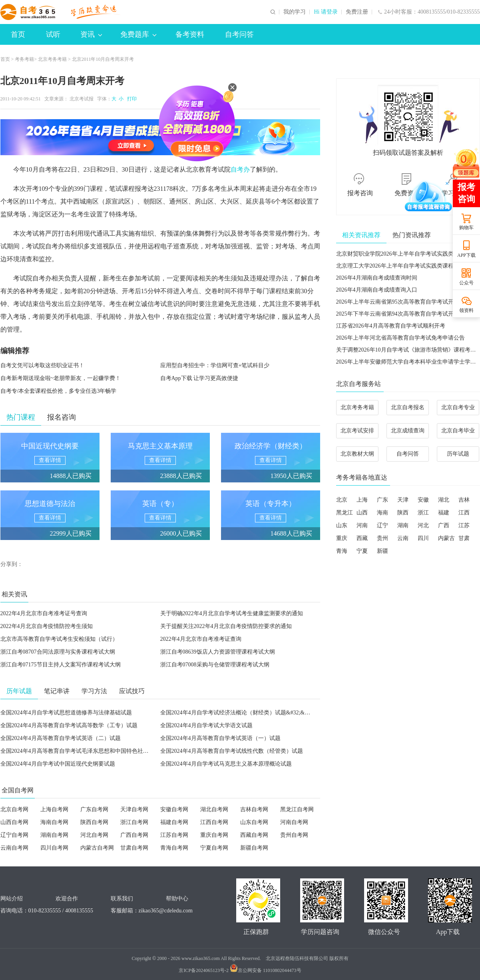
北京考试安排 (357, 431)
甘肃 (464, 538)
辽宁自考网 (14, 835)
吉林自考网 (254, 809)
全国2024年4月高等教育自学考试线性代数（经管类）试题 (232, 751)
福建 (444, 513)
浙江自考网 (134, 822)
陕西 (403, 513)
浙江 (423, 513)
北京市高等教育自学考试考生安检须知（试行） (59, 639)
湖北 (444, 500)
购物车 (466, 228)
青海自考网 (174, 848)
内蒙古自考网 (97, 848)
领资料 (466, 310)
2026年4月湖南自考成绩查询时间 (377, 278)
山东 (342, 525)
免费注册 (357, 12)
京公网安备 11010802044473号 (266, 970)
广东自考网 (94, 809)
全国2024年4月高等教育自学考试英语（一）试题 (220, 738)
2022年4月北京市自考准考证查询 (201, 639)
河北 (423, 525)
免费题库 (138, 34)
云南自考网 (14, 848)
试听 (53, 34)
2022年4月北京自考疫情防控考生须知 (47, 626)
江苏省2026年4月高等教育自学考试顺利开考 (391, 326)
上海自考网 (54, 809)
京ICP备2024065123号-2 (204, 970)
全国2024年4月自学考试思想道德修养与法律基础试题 (66, 713)
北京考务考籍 (52, 59)
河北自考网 (94, 835)
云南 (403, 538)
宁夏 (362, 551)
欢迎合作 (67, 899)
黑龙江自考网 (297, 809)
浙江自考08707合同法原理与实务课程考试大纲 (58, 652)
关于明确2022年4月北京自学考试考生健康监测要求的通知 (232, 613)
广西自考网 (134, 835)
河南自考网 (294, 822)
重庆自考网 (214, 835)
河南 (362, 525)
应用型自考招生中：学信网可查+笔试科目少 (215, 365)
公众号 (466, 283)
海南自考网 (54, 822)
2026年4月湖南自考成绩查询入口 (377, 290)
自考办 (240, 169)
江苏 (464, 525)
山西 (362, 513)
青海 (342, 551)
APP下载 (466, 255)
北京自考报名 (408, 407)
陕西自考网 (94, 822)
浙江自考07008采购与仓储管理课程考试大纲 (215, 665)
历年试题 (458, 454)
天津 (403, 500)
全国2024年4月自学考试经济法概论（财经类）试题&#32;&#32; (238, 713)
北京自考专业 (458, 407)
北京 (342, 500)
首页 (18, 34)
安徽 (423, 500)
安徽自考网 (174, 809)
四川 (423, 538)
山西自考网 (14, 822)
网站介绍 (12, 899)
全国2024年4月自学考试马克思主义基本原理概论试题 (226, 764)
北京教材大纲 (357, 454)
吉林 (464, 500)
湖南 (403, 525)
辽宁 (382, 525)
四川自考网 (54, 848)
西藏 (362, 538)
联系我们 (122, 899)
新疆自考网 (254, 848)
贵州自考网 (294, 835)
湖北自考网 (214, 809)
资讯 (91, 34)
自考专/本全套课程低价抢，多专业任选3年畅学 (59, 391)
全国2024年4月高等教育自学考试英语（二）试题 (61, 738)
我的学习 (295, 12)
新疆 (382, 551)
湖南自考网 (54, 835)
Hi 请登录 (326, 12)
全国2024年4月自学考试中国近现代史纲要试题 (58, 764)
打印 (131, 99)
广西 (444, 525)
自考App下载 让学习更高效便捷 (199, 378)
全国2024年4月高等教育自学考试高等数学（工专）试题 (69, 725)
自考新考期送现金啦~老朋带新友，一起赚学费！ (61, 378)
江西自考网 (214, 822)
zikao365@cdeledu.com (166, 911)
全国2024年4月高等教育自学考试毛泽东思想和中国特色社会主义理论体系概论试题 (103, 751)
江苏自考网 (174, 835)
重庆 (342, 538)
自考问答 (239, 34)
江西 (464, 513)
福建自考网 (174, 822)
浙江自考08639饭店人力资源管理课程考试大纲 (218, 652)
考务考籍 (24, 59)
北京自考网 (14, 809)
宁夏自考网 (214, 848)
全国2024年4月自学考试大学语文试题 (206, 725)
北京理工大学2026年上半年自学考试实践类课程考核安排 (406, 266)
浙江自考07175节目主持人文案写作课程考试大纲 (61, 665)
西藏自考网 (254, 835)
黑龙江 (345, 513)
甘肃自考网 (134, 848)
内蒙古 (446, 538)
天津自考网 (134, 809)
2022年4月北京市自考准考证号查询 (44, 613)
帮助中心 (177, 899)
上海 (362, 500)
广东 (382, 500)
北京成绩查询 (408, 431)
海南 (382, 513)
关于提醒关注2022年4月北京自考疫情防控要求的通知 (226, 626)
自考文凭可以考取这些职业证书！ (42, 365)
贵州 (382, 538)
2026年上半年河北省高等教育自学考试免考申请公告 (400, 338)
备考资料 (190, 34)
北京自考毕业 (458, 431)
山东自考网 (254, 822)
